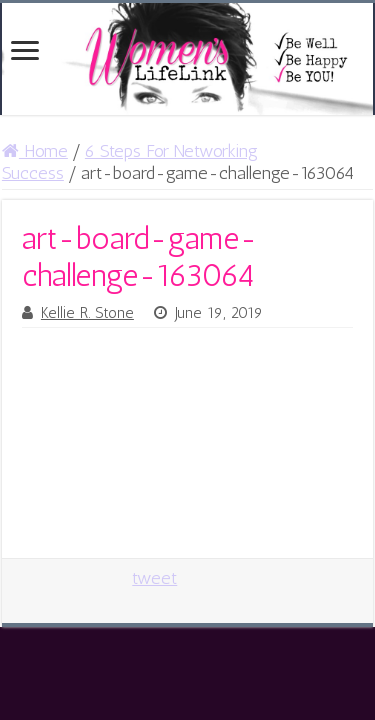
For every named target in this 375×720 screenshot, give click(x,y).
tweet (154, 578)
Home (35, 151)
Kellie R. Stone (87, 313)
